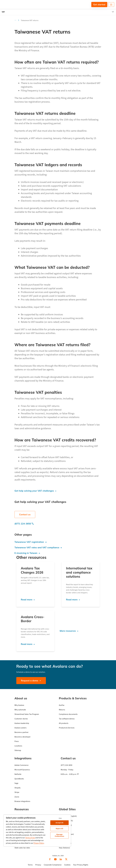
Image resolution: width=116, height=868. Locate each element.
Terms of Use (30, 838)
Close (60, 818)
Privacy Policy (39, 843)
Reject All (59, 829)
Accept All (59, 823)
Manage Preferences (59, 835)
